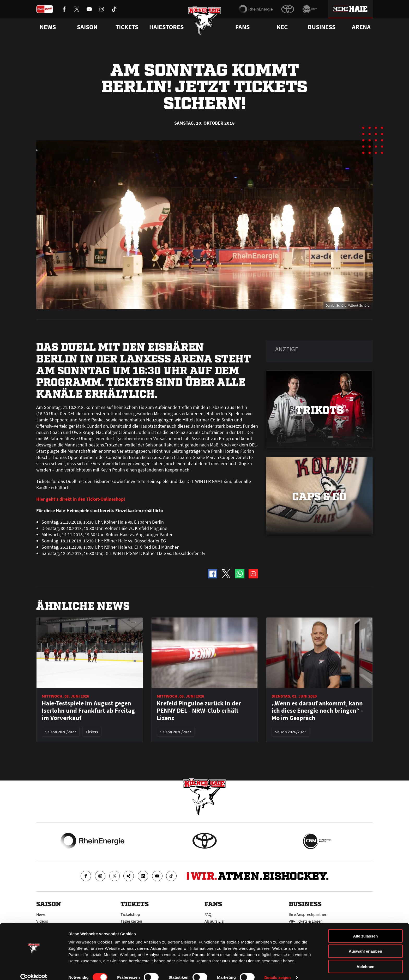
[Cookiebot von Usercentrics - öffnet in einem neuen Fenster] (34, 970)
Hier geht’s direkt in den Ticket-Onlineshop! (81, 499)
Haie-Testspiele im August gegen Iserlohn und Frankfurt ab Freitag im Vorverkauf (88, 711)
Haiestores (166, 27)
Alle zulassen (365, 928)
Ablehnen (365, 958)
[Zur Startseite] (205, 22)
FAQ (208, 914)
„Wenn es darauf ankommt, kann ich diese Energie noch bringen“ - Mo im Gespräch (317, 711)
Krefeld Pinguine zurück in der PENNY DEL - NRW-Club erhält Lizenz (199, 711)
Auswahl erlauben (365, 943)
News (41, 914)
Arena (361, 27)
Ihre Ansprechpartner (308, 914)
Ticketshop (130, 914)
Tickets (127, 27)
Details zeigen (277, 970)
